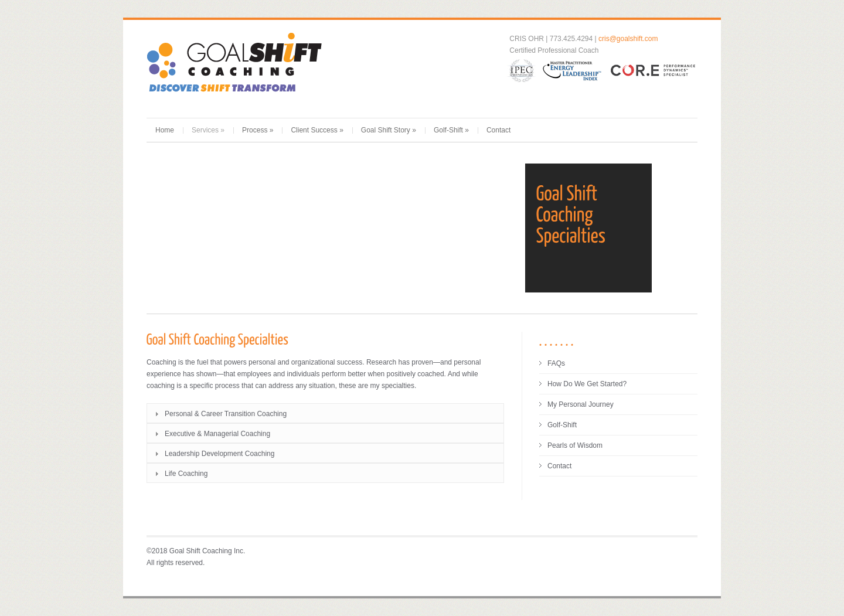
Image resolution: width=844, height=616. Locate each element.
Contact (498, 130)
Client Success (317, 130)
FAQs (556, 363)
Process (258, 130)
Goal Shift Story (389, 130)
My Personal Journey (581, 404)
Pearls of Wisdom (575, 445)
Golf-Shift (451, 130)
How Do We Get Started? (587, 384)
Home (165, 130)
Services (208, 130)
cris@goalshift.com (628, 39)
